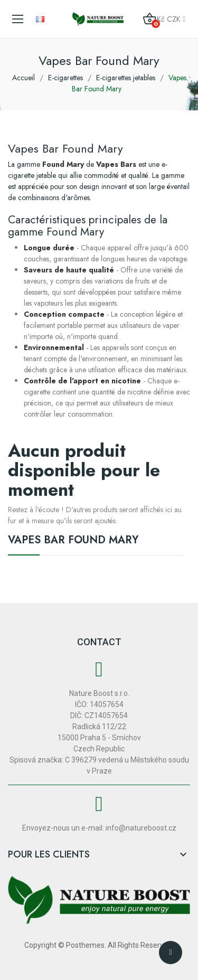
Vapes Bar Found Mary (73, 541)
